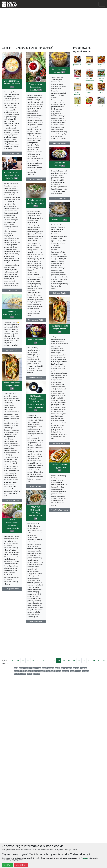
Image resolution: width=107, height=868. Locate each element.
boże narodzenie (66, 668)
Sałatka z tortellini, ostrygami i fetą (48, 553)
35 (38, 660)
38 (53, 660)
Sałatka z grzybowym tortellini (12, 329)
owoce (79, 671)
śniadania (86, 671)
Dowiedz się (85, 858)
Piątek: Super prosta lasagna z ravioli (13, 394)
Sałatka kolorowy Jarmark (13, 164)
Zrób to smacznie (12, 676)
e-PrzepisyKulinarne (47, 674)
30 (13, 660)
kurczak (73, 671)
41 (69, 660)
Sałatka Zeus (48, 317)
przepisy (27, 668)
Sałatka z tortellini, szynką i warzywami (13, 237)
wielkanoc (84, 668)
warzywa (76, 668)
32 (23, 660)
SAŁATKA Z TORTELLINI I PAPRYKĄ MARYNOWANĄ (12, 567)
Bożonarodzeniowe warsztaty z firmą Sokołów (47, 231)
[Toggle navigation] (102, 4)
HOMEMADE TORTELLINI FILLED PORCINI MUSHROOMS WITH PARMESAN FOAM (13, 492)
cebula (29, 674)
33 (28, 660)
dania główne (26, 671)
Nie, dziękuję (21, 865)
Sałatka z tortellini (47, 391)
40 (64, 660)
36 (43, 660)
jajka (34, 671)
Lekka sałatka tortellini (48, 180)
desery (34, 668)
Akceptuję (7, 865)
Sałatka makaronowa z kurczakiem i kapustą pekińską (47, 611)
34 (33, 660)
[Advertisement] (54, 27)
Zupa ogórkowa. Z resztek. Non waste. (12, 84)
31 (18, 660)
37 (48, 660)
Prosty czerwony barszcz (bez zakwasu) (47, 87)
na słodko (65, 671)
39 (59, 660)
